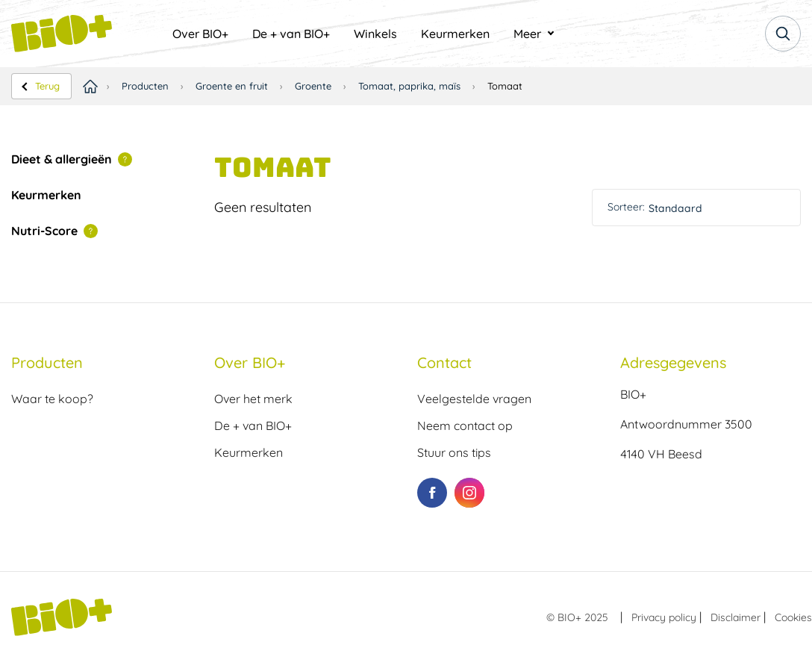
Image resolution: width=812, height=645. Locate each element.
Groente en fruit (232, 86)
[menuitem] (200, 34)
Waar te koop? (52, 399)
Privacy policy (664, 617)
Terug (47, 86)
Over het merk (253, 399)
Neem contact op (465, 426)
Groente (313, 86)
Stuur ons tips (454, 452)
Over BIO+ (200, 34)
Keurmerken (455, 34)
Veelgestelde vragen (474, 399)
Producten (145, 86)
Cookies (793, 617)
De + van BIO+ (291, 34)
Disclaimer (736, 617)
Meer (527, 34)
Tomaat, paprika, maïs (409, 86)
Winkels (375, 34)
